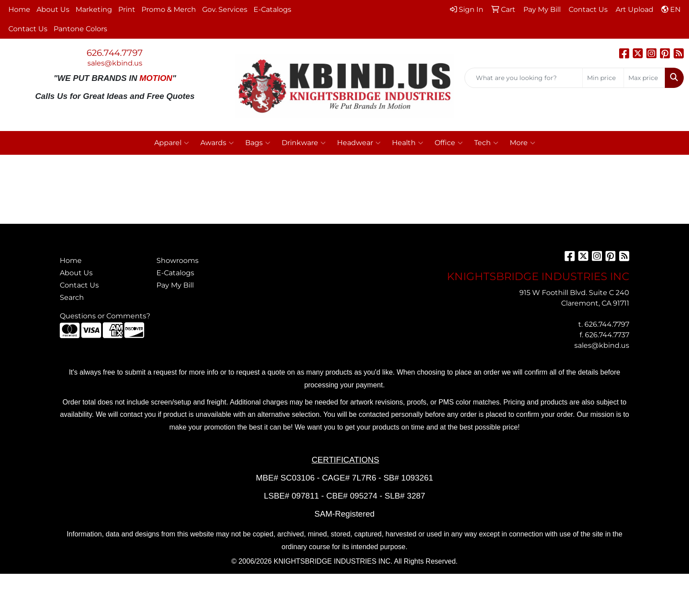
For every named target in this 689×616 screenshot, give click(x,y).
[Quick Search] (524, 78)
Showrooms (178, 261)
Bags (258, 143)
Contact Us (28, 29)
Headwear (359, 143)
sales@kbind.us (115, 63)
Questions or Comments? (105, 316)
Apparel (172, 143)
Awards (217, 143)
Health (408, 143)
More (522, 143)
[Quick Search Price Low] (603, 78)
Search (72, 297)
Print (127, 9)
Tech (486, 143)
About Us (53, 9)
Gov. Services (225, 9)
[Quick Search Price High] (644, 78)
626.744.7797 (115, 53)
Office (449, 143)
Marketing (94, 9)
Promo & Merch (169, 9)
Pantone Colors (80, 29)
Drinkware (304, 143)
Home (19, 9)
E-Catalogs (272, 9)
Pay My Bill (175, 285)
